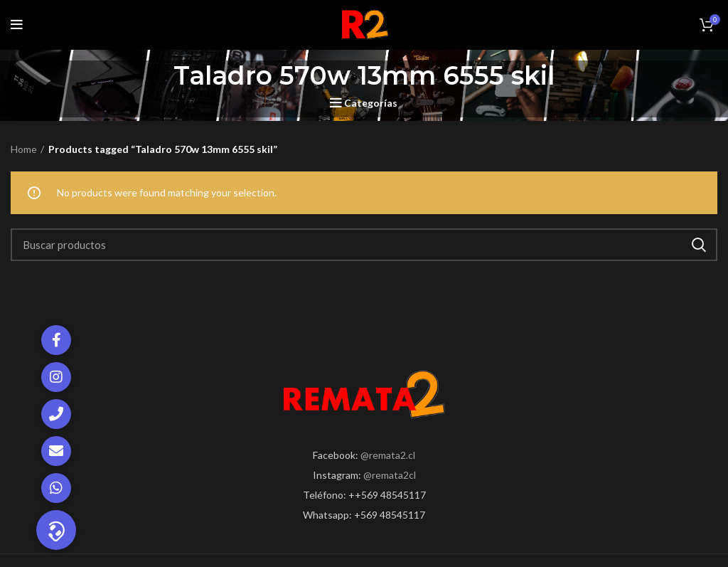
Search (698, 245)
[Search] (364, 245)
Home (24, 149)
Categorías (371, 103)
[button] (56, 530)
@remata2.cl (388, 455)
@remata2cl (390, 475)
